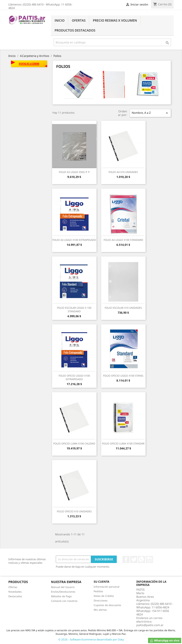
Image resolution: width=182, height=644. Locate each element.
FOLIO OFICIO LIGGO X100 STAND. (123, 376)
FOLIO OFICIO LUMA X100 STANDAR (123, 443)
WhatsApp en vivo (165, 641)
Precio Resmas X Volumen (115, 20)
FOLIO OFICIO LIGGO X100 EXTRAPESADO (74, 377)
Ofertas (79, 20)
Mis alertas (100, 610)
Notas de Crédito (104, 596)
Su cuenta (101, 582)
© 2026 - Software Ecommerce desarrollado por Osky (91, 639)
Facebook (126, 559)
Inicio (60, 20)
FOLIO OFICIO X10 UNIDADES (74, 511)
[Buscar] (112, 42)
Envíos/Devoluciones (63, 592)
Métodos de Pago (61, 596)
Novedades (15, 592)
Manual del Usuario (63, 587)
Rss (142, 559)
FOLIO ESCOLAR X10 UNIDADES (123, 308)
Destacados (15, 596)
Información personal (107, 587)
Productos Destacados (75, 30)
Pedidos (98, 591)
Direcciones (101, 600)
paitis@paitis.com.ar (150, 625)
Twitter (134, 559)
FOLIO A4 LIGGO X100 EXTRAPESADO (74, 240)
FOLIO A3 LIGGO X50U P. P (74, 172)
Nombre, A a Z (150, 113)
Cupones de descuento (107, 605)
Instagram (149, 559)
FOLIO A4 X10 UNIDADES (123, 172)
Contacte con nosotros (64, 601)
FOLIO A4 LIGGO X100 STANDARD (123, 240)
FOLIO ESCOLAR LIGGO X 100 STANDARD (74, 310)
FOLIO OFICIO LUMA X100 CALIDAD (74, 443)
